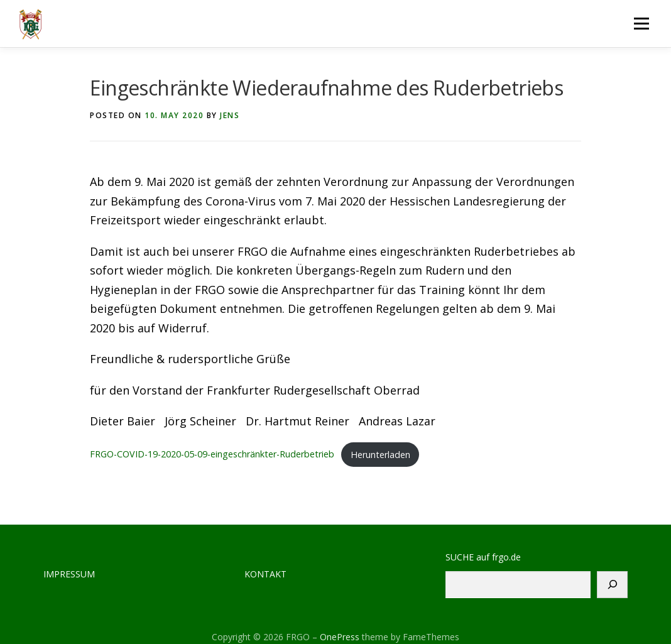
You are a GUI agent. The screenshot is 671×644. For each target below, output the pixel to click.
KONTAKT (265, 574)
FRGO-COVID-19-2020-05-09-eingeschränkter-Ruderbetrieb (212, 455)
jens (230, 115)
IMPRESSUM (69, 574)
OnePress (340, 637)
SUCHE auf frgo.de (483, 557)
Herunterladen (380, 455)
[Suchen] (612, 585)
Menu (641, 23)
